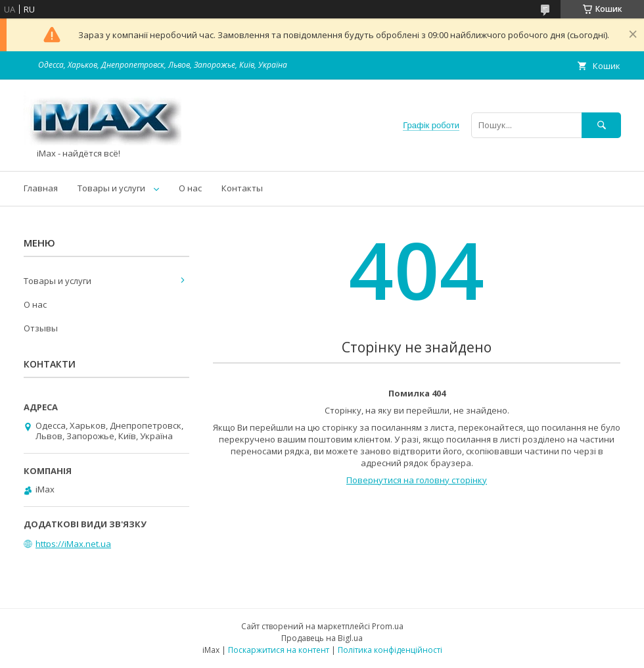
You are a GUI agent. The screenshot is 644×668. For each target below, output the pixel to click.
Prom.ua (388, 626)
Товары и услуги (111, 188)
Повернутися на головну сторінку (417, 480)
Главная (41, 188)
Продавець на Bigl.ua (322, 638)
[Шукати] (601, 125)
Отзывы (41, 328)
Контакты (242, 188)
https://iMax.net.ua (73, 544)
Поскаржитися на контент (279, 650)
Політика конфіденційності (390, 650)
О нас (190, 188)
